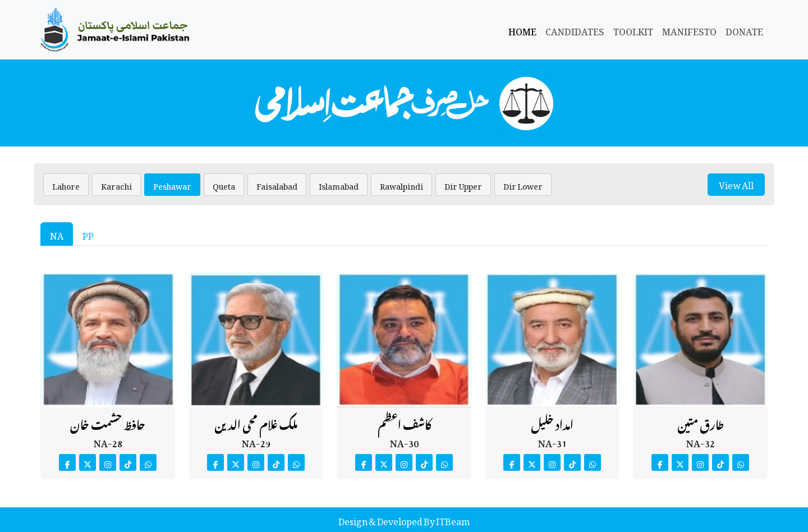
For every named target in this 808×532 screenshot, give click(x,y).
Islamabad (339, 184)
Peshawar (172, 184)
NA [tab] (57, 234)
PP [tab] (88, 234)
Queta (224, 184)
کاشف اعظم (404, 423)
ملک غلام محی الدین (256, 423)
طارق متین (701, 423)
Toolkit (633, 30)
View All (736, 184)
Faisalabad (277, 184)
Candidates (575, 30)
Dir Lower (523, 184)
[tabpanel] (404, 368)
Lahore (66, 184)
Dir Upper (463, 184)
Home (522, 30)
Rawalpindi (401, 184)
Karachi (116, 184)
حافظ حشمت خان (108, 423)
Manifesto (689, 30)
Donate (744, 30)
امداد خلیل (552, 423)
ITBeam (452, 520)
